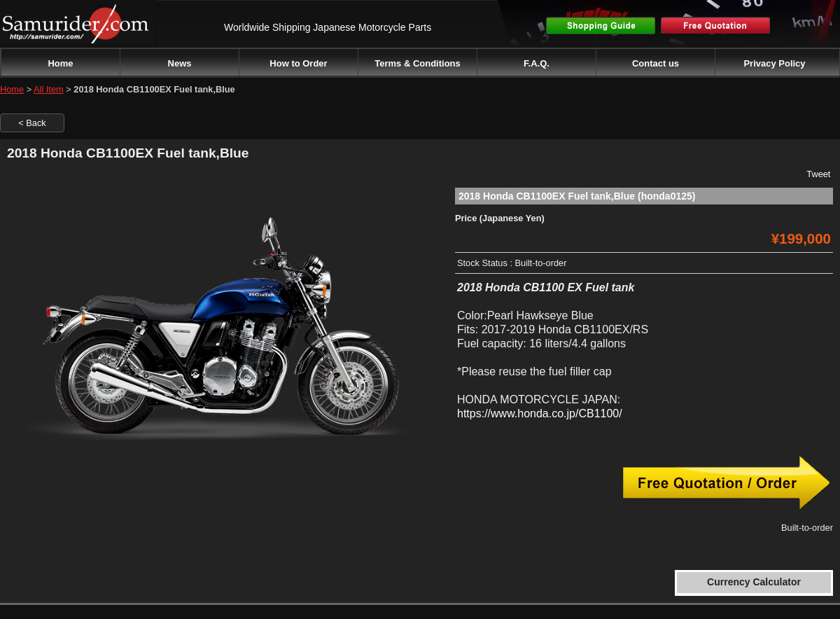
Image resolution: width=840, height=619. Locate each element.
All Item (49, 89)
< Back (32, 123)
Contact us (656, 63)
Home (60, 63)
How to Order (298, 63)
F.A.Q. (537, 63)
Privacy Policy (774, 63)
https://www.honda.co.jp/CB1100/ (540, 413)
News (180, 63)
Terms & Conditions (418, 63)
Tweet (818, 174)
